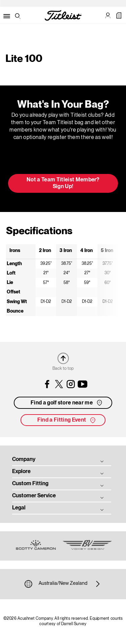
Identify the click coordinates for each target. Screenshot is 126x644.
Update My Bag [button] (63, 159)
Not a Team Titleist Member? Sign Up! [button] (63, 183)
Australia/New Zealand (63, 584)
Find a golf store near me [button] (67, 403)
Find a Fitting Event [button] (67, 420)
